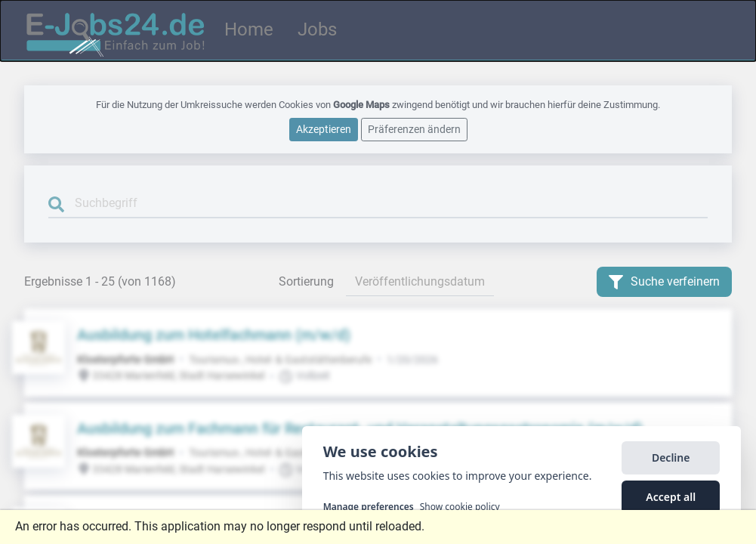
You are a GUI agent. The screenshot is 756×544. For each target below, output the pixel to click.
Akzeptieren (324, 128)
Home (249, 29)
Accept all (671, 497)
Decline (671, 457)
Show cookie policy (460, 507)
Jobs (317, 29)
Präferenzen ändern (414, 128)
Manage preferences (369, 507)
